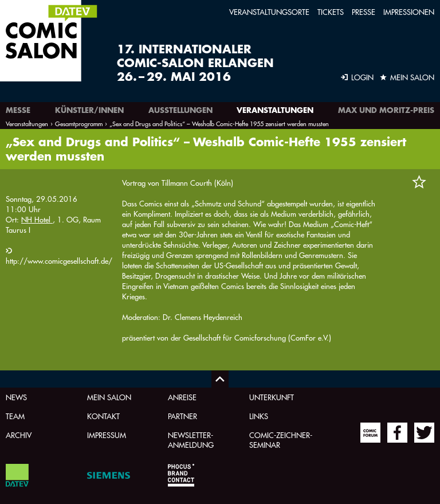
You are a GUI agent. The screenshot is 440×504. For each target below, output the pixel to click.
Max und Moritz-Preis (386, 110)
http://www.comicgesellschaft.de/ (59, 261)
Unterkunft (272, 397)
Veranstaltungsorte (269, 12)
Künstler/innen (89, 110)
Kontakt (103, 416)
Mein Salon (109, 397)
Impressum (107, 435)
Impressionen (409, 12)
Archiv (19, 435)
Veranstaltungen (275, 110)
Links (259, 416)
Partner (182, 416)
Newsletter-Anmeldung (191, 440)
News (16, 397)
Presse (364, 12)
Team (15, 416)
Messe (18, 110)
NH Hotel (37, 219)
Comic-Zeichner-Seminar (281, 440)
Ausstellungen (180, 110)
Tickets (331, 12)
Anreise (182, 397)
